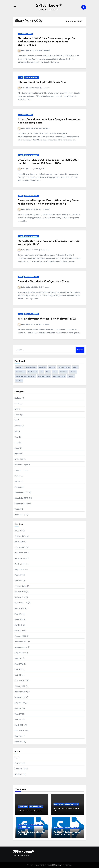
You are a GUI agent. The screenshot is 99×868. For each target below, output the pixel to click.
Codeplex (18, 398)
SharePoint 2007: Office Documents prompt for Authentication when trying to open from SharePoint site (46, 42)
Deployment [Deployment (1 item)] (20, 372)
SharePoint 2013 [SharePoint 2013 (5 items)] (44, 376)
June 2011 (19, 714)
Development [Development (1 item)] (32, 372)
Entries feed (20, 763)
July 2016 (19, 531)
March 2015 (19, 542)
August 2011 (20, 703)
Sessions (18, 487)
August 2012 (20, 653)
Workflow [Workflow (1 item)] (19, 381)
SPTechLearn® (49, 6)
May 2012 (18, 670)
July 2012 (19, 658)
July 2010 (19, 736)
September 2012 (21, 647)
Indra (22, 51)
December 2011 (21, 692)
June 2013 (19, 619)
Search (17, 481)
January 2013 (20, 636)
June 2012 (19, 664)
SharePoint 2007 (25, 34)
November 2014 (21, 558)
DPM (16, 409)
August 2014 (20, 569)
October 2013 (20, 597)
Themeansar (66, 865)
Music (17, 448)
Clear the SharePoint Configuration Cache (44, 282)
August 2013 (20, 608)
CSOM (17, 404)
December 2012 (21, 642)
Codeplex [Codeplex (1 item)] (42, 367)
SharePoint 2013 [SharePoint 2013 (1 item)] (59, 376)
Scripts (17, 476)
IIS (16, 420)
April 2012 (19, 675)
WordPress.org (20, 774)
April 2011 (18, 720)
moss (21, 77)
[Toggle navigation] (15, 7)
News (17, 454)
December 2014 (21, 553)
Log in (17, 758)
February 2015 (20, 547)
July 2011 (18, 708)
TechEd (18, 509)
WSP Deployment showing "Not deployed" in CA (47, 319)
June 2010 (19, 742)
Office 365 (19, 459)
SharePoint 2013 (21, 504)
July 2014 (19, 575)
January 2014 (20, 592)
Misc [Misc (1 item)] (48, 372)
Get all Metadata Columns (30, 811)
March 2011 (19, 725)
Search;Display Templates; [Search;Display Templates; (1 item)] (25, 376)
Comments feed (21, 769)
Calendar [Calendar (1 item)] (19, 367)
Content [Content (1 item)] (52, 367)
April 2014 (19, 581)
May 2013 (18, 625)
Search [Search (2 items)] (73, 372)
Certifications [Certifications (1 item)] (31, 367)
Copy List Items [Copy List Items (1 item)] (64, 367)
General (18, 415)
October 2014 (20, 564)
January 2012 (20, 686)
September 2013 (21, 603)
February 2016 (20, 536)
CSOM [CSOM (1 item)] (75, 367)
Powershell (19, 470)
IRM (16, 431)
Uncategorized (21, 515)
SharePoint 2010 (21, 498)
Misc (16, 437)
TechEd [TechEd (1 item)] (71, 376)
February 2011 (20, 731)
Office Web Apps (21, 465)
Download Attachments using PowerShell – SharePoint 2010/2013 (67, 834)
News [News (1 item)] (55, 372)
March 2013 (19, 631)
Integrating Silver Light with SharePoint (42, 82)
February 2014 (20, 586)
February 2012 (20, 681)
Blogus (56, 865)
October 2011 (20, 697)
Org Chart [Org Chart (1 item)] (64, 372)
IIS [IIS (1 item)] (42, 372)
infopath (18, 426)
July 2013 (19, 614)
